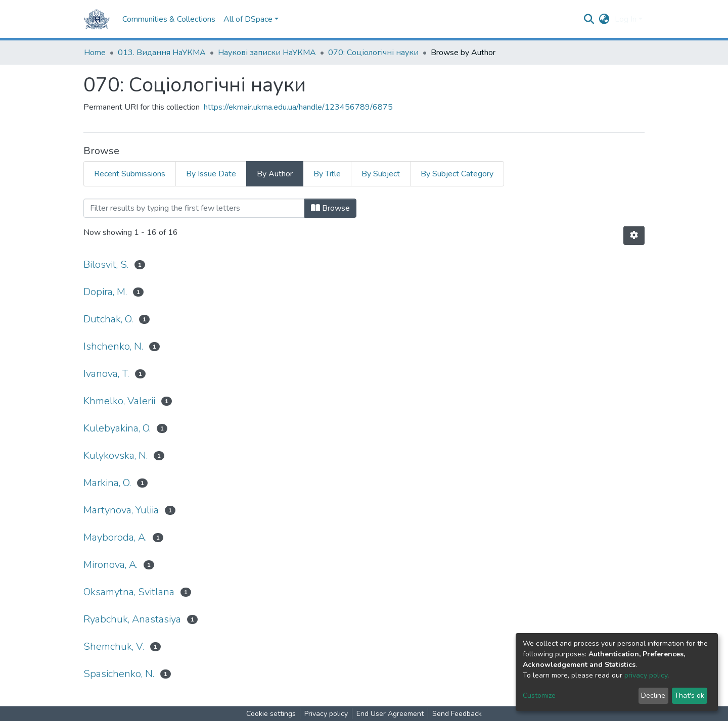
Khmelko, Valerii (119, 401)
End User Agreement (390, 714)
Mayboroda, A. (115, 537)
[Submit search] (589, 19)
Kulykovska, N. (116, 455)
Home (95, 53)
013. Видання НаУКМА (162, 53)
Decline (653, 695)
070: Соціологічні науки (373, 53)
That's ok (689, 695)
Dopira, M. (105, 292)
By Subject (381, 174)
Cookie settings (271, 714)
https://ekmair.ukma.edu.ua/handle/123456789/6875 (298, 107)
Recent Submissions (130, 174)
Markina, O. (107, 483)
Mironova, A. (110, 565)
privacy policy (646, 675)
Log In (626, 19)
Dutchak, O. (108, 319)
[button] (604, 19)
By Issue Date (211, 174)
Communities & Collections (169, 19)
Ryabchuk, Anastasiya (132, 619)
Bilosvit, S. (106, 265)
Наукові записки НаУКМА (267, 53)
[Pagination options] (634, 235)
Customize (539, 695)
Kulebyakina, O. (117, 428)
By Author (275, 174)
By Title (327, 174)
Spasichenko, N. (119, 674)
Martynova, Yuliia (121, 510)
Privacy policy (326, 714)
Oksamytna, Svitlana (129, 592)
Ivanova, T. (106, 374)
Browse (330, 208)
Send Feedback (457, 714)
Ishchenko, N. (113, 346)
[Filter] (194, 208)
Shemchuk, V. (114, 646)
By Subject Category (457, 174)
